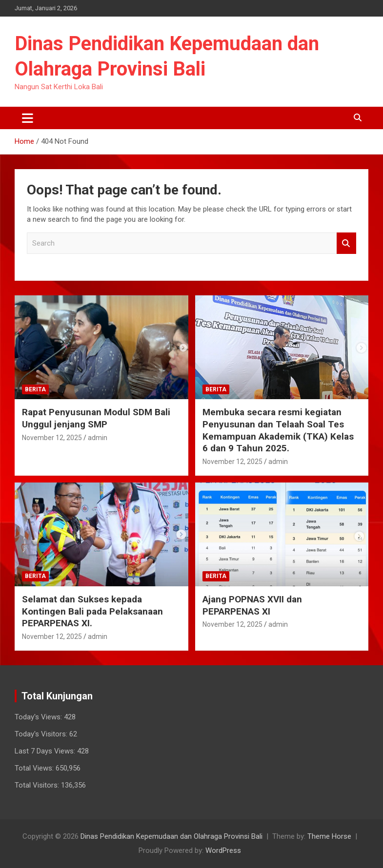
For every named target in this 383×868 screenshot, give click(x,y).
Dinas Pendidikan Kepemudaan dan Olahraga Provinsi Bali (171, 836)
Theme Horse (329, 836)
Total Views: (35, 768)
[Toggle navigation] (28, 118)
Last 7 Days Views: (46, 751)
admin (98, 438)
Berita (35, 389)
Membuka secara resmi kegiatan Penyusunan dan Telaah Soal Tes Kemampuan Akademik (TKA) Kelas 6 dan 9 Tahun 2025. (278, 430)
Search (346, 243)
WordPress (223, 850)
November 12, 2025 (52, 438)
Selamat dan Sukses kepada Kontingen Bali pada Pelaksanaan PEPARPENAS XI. (92, 611)
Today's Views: (39, 717)
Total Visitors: (38, 785)
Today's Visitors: (42, 734)
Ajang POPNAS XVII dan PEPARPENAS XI (252, 605)
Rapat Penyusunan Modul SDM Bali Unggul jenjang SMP (96, 418)
